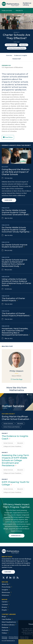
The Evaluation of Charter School (13, 299)
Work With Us (17, 536)
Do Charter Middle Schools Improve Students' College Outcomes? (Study (16, 230)
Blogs (5, 616)
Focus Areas (7, 587)
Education (24, 45)
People (5, 610)
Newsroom (7, 592)
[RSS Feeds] (18, 577)
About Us (6, 584)
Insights (6, 590)
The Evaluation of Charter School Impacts (16, 315)
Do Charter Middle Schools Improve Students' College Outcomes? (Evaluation (16, 212)
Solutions (6, 595)
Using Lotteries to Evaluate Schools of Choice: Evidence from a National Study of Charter (16, 282)
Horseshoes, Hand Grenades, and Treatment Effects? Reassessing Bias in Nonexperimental (16, 332)
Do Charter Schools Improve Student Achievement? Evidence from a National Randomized (15, 263)
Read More (8, 137)
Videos (5, 633)
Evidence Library (27, 4)
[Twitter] (4, 577)
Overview (9, 55)
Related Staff (16, 59)
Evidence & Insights (21, 55)
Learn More (9, 200)
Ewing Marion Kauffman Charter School (16, 418)
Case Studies (7, 619)
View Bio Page (17, 379)
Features (6, 627)
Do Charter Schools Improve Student (15, 246)
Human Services (11, 45)
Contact (6, 604)
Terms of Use (24, 637)
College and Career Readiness (12, 446)
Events (5, 607)
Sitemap (4, 637)
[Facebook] (7, 577)
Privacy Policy (14, 637)
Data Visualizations (10, 622)
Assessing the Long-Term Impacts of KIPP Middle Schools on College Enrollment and (15, 460)
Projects (19, 11)
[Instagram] (14, 577)
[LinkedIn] (10, 577)
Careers (5, 602)
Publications (7, 11)
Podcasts (6, 630)
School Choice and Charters (17, 48)
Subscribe (8, 572)
